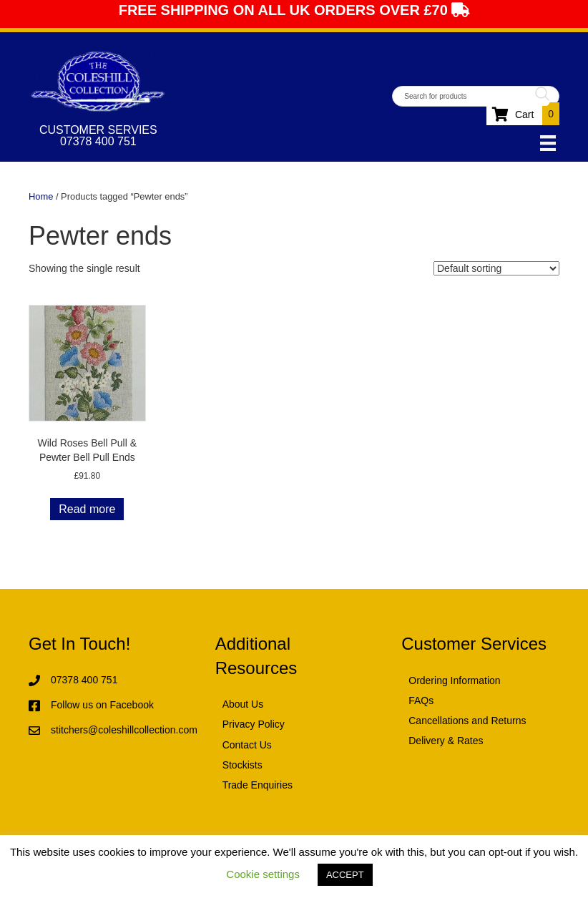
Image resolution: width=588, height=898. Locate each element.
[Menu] (548, 143)
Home (41, 196)
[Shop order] (496, 268)
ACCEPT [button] (345, 875)
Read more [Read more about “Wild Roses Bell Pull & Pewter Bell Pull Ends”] (87, 509)
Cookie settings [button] (263, 874)
